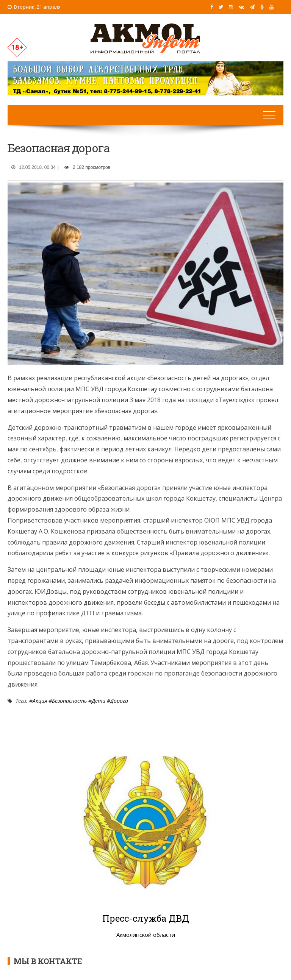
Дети (99, 701)
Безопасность (69, 701)
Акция (40, 701)
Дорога (119, 701)
